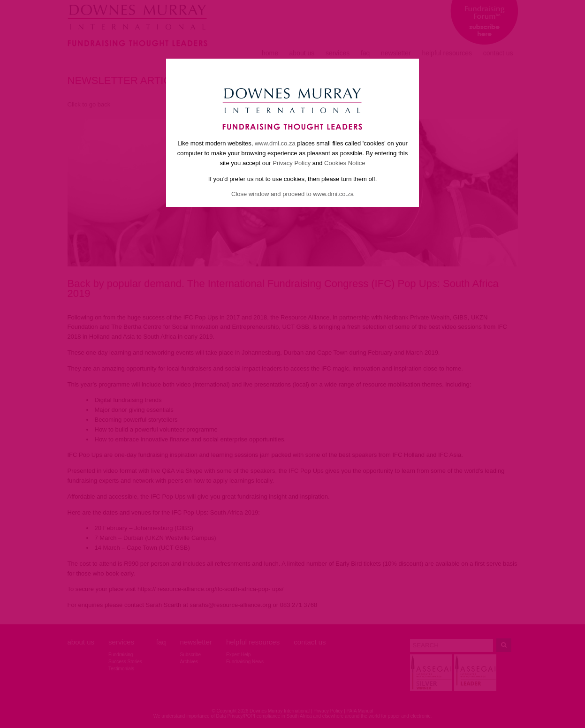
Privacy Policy (292, 163)
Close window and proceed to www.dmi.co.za (292, 194)
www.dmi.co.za (275, 143)
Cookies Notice (345, 163)
